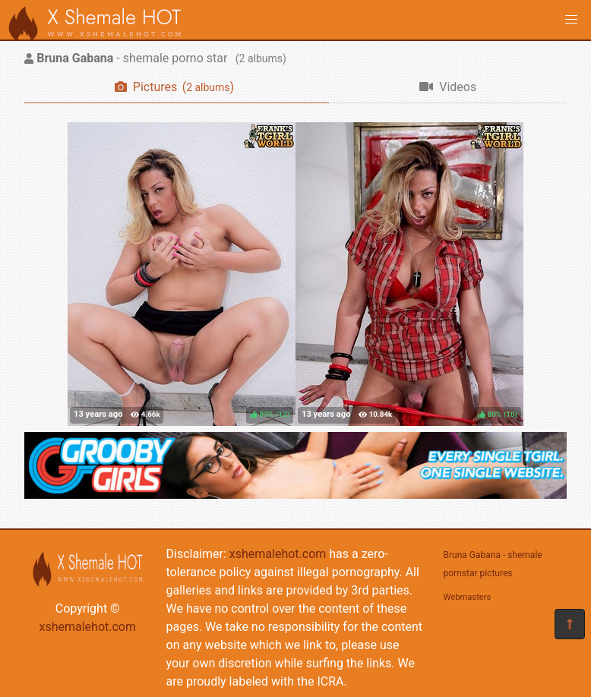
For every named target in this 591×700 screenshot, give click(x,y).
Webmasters (468, 597)
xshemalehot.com (87, 627)
